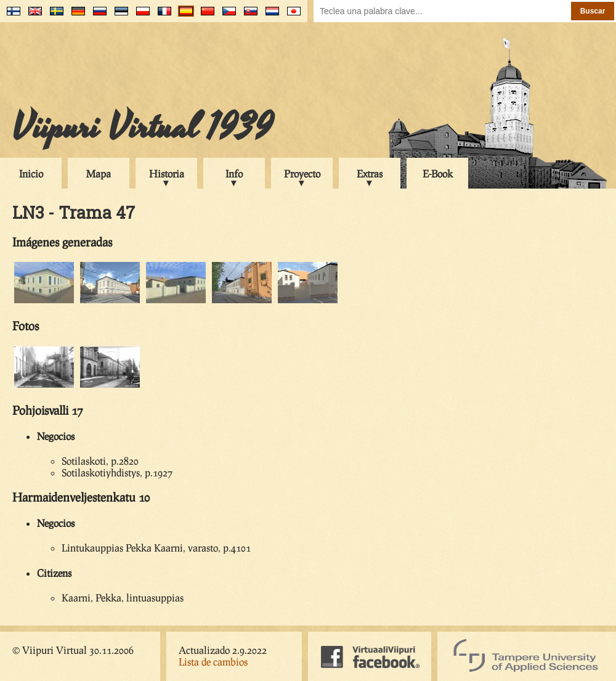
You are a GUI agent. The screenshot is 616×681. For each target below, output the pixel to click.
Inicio (31, 173)
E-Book (438, 173)
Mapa (99, 173)
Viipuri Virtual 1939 (143, 128)
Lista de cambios (213, 662)
